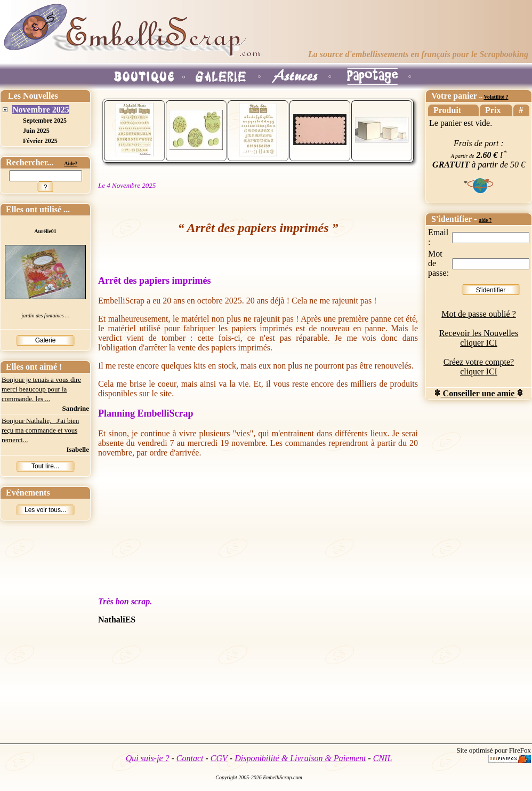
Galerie (46, 340)
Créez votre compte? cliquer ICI (479, 367)
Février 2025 (40, 141)
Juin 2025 (36, 131)
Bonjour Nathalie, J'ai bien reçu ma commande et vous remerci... (40, 430)
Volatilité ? (496, 97)
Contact (190, 758)
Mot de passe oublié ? (479, 314)
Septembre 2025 (45, 121)
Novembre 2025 (41, 110)
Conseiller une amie (479, 393)
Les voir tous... (45, 510)
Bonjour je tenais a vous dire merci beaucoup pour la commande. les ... (41, 389)
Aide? (71, 163)
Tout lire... (45, 466)
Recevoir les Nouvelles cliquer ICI (479, 338)
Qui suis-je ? (148, 758)
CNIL (383, 758)
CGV (219, 758)
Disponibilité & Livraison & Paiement (300, 758)
